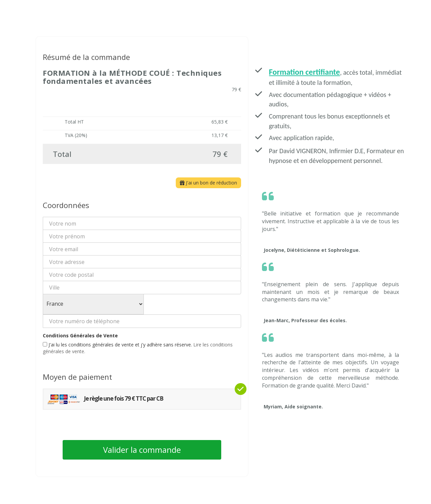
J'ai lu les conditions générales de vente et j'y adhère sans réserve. (138, 348)
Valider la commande (142, 450)
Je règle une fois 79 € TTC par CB (105, 399)
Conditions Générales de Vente (80, 335)
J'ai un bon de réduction (208, 183)
